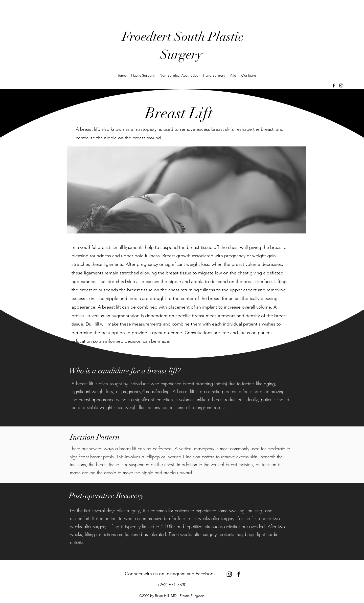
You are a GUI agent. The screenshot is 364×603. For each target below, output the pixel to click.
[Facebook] (334, 85)
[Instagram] (341, 85)
